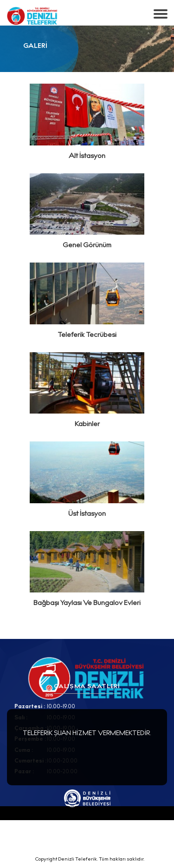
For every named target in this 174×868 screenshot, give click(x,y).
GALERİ (35, 46)
